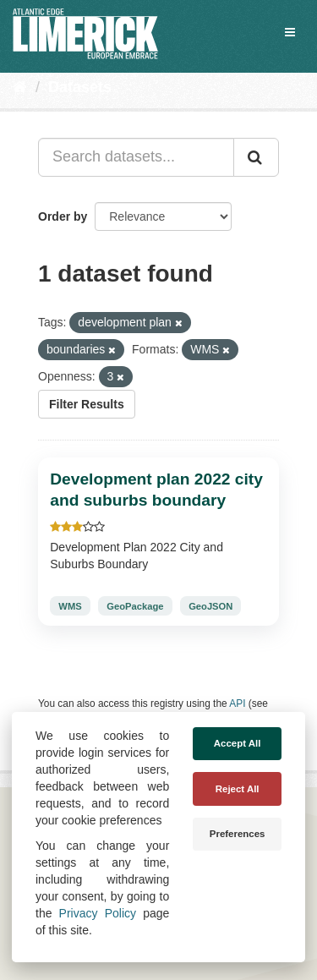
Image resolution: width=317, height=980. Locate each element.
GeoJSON (210, 606)
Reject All (238, 789)
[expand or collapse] (290, 32)
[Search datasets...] (136, 157)
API (237, 704)
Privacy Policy (98, 913)
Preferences (238, 834)
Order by (63, 216)
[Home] (20, 87)
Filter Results (87, 404)
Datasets (80, 87)
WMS (70, 606)
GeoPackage (135, 606)
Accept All (238, 743)
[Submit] (256, 157)
